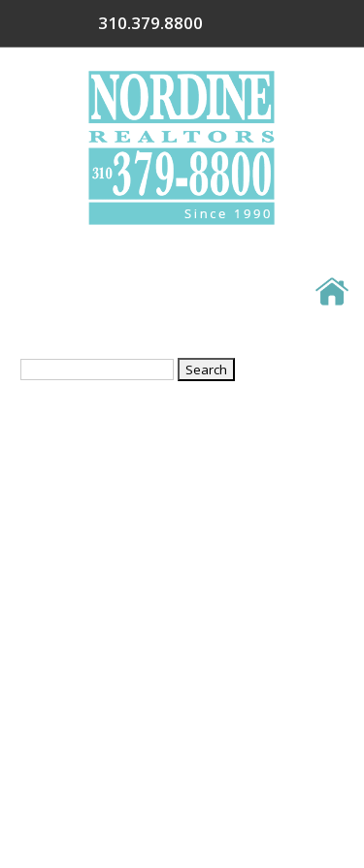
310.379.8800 (273, 23)
